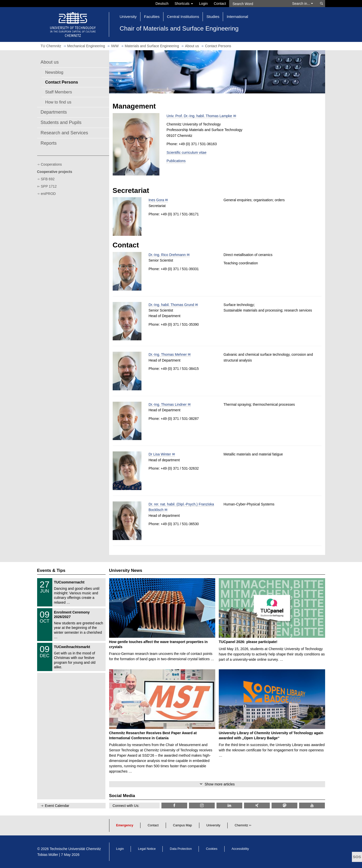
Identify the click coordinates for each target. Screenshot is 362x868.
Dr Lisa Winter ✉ (162, 454)
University (213, 825)
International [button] (237, 17)
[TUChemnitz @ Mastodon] (284, 806)
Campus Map (183, 825)
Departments (54, 112)
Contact (220, 4)
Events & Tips (51, 570)
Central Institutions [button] (183, 17)
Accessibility (240, 849)
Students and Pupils (61, 122)
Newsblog (54, 72)
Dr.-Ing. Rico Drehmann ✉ (169, 255)
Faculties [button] (152, 17)
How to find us (58, 102)
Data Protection (181, 849)
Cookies (212, 849)
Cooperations (51, 164)
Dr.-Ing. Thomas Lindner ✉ (170, 404)
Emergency (125, 825)
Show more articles (220, 784)
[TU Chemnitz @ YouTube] (312, 806)
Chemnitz (241, 825)
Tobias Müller (48, 855)
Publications (176, 161)
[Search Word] (258, 4)
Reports (49, 143)
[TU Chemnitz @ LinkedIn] (229, 806)
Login (203, 4)
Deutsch (162, 4)
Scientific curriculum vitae (186, 152)
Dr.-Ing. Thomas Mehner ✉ (170, 354)
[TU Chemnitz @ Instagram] (202, 806)
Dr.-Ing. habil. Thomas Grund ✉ (173, 305)
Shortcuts (184, 4)
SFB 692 (48, 179)
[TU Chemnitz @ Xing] (257, 806)
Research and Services (64, 133)
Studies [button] (213, 17)
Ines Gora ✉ (158, 200)
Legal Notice (147, 849)
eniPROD (48, 194)
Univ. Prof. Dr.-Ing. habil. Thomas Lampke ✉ (201, 116)
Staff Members (59, 92)
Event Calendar (57, 806)
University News (126, 570)
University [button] (128, 17)
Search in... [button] (303, 4)
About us (50, 62)
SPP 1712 (49, 186)
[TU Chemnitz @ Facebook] (174, 806)
